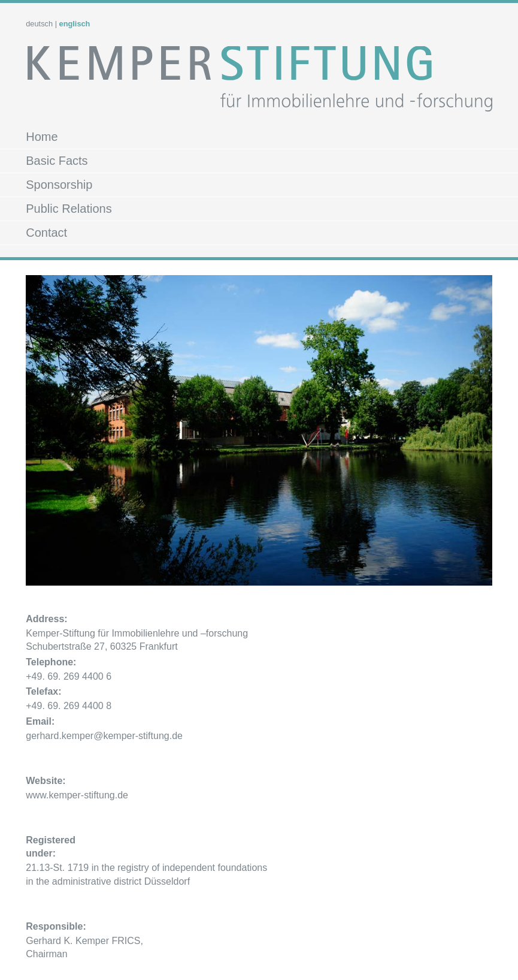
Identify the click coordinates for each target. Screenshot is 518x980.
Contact (46, 233)
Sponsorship (59, 185)
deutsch (39, 24)
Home (42, 137)
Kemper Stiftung (259, 83)
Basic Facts (57, 161)
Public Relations (69, 209)
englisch (75, 24)
